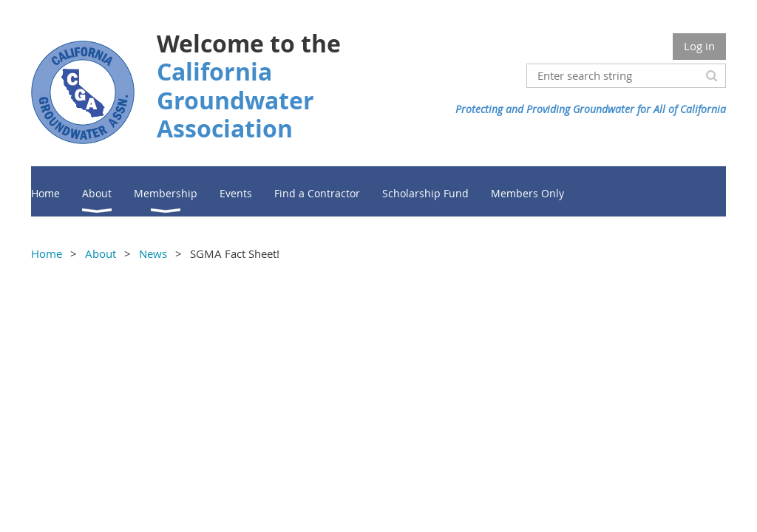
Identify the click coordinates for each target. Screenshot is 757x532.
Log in (699, 46)
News (153, 253)
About (101, 253)
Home (47, 253)
